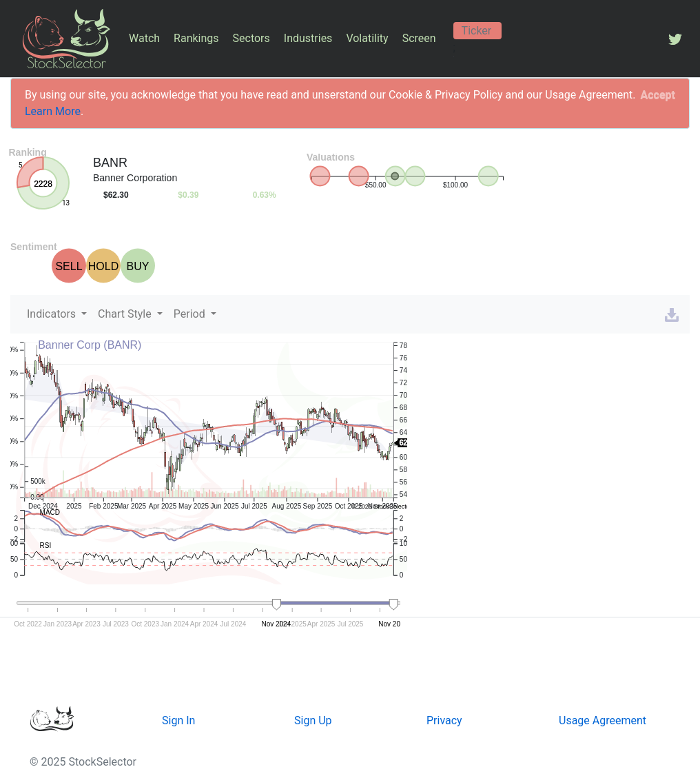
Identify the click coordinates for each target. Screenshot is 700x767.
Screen (419, 38)
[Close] (658, 95)
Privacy (444, 720)
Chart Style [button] (126, 314)
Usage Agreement (603, 720)
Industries (308, 38)
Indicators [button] (53, 314)
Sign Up (313, 720)
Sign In (178, 720)
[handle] (277, 605)
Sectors (251, 38)
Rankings (196, 38)
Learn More (53, 111)
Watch (144, 38)
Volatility (367, 38)
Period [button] (191, 314)
